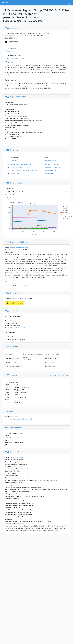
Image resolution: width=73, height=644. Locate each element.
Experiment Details (15, 97)
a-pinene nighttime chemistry (14, 58)
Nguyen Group (10, 45)
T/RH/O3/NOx (16, 161)
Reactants (12, 346)
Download (12, 293)
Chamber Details (14, 452)
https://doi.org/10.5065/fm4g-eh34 (20, 419)
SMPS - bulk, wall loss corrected (22, 164)
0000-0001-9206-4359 (18, 328)
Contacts (11, 311)
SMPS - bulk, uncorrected (19, 167)
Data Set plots (13, 183)
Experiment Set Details (17, 242)
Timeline (11, 375)
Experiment (12, 28)
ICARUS (6, 3)
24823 (14, 363)
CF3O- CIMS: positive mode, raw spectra (24, 174)
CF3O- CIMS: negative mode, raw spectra (24, 171)
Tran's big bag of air (12, 52)
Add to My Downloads (15, 303)
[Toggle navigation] (69, 3)
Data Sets (12, 150)
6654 (18, 358)
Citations (10, 411)
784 (20, 366)
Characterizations (13, 428)
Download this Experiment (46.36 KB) (18, 298)
